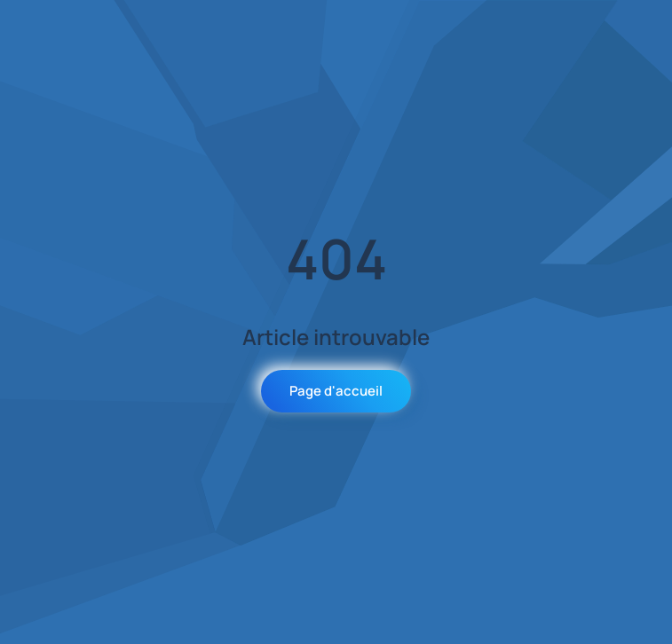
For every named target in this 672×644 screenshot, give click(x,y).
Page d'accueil (336, 391)
